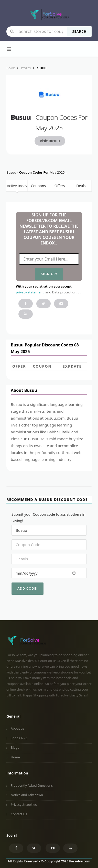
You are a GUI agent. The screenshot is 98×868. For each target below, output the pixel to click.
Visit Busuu (50, 141)
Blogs (15, 748)
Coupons (38, 186)
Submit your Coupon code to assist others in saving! (48, 517)
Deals (81, 186)
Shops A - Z (19, 738)
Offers (60, 186)
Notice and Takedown (27, 795)
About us (17, 728)
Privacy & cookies (24, 805)
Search (79, 31)
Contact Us (19, 814)
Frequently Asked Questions (32, 786)
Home (15, 757)
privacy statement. (30, 292)
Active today (17, 186)
